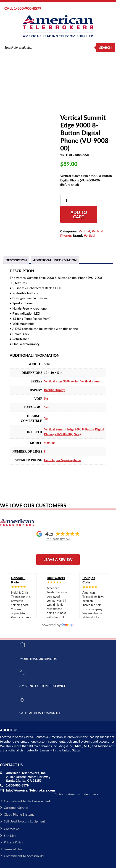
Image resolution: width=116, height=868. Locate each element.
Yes (46, 407)
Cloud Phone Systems (17, 814)
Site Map (8, 836)
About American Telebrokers (76, 794)
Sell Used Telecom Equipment (22, 821)
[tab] (16, 260)
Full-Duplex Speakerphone (62, 460)
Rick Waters (56, 578)
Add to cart (79, 214)
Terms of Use (11, 849)
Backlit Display (54, 390)
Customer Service (14, 808)
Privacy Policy (12, 842)
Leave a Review (58, 559)
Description (16, 260)
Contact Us (10, 829)
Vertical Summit (91, 381)
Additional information (55, 260)
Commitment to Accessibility (22, 856)
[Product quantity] (68, 200)
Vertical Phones (46, 93)
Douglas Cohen (89, 580)
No (46, 399)
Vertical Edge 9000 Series (61, 381)
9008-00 (49, 443)
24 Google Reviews (58, 539)
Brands (16, 93)
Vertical (28, 93)
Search (105, 47)
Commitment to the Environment (25, 801)
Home (4, 93)
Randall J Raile (18, 580)
